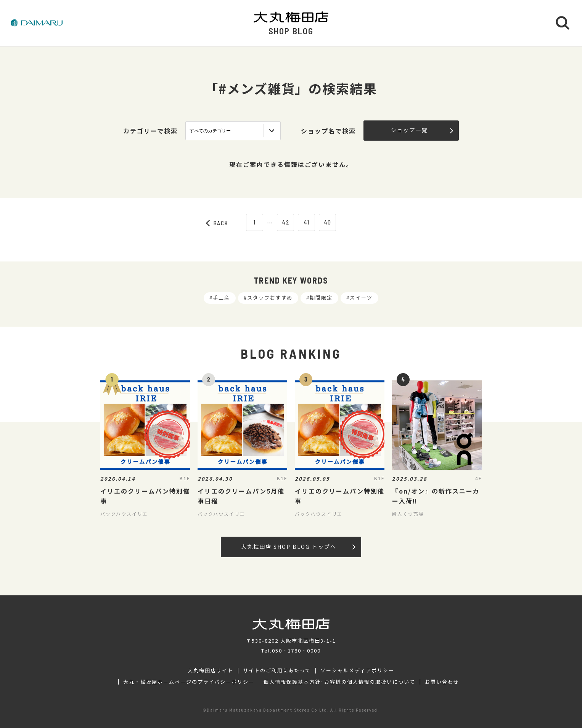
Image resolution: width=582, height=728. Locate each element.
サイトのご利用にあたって (277, 670)
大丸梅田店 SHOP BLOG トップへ (298, 547)
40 (328, 222)
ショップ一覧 (422, 130)
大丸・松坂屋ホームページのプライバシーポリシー (189, 682)
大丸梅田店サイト (211, 670)
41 (307, 222)
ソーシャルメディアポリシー (357, 670)
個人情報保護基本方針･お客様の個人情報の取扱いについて (339, 682)
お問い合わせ (442, 682)
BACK (217, 223)
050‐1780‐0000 (296, 650)
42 (286, 222)
